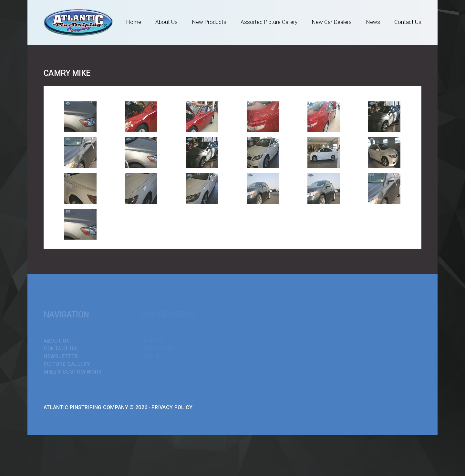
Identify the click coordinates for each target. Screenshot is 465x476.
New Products (209, 22)
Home (134, 22)
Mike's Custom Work (73, 372)
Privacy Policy (172, 407)
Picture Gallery (67, 364)
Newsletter (61, 356)
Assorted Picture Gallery (269, 22)
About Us (166, 22)
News (373, 22)
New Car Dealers (332, 22)
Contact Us (408, 22)
